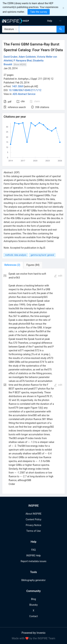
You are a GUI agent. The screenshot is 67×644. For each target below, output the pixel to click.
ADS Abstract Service (24, 94)
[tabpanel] (33, 381)
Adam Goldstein (27, 57)
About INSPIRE (33, 514)
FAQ (33, 550)
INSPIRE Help (33, 556)
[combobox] (38, 29)
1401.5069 (18, 86)
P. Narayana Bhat (23, 61)
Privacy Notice (33, 525)
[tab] (13, 265)
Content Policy (33, 519)
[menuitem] (50, 21)
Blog (34, 599)
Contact (33, 616)
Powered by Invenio (34, 633)
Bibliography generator (33, 580)
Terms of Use (33, 531)
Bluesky (33, 605)
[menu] (51, 21)
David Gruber (11, 57)
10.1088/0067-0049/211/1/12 (25, 90)
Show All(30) (20, 64)
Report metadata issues (33, 561)
